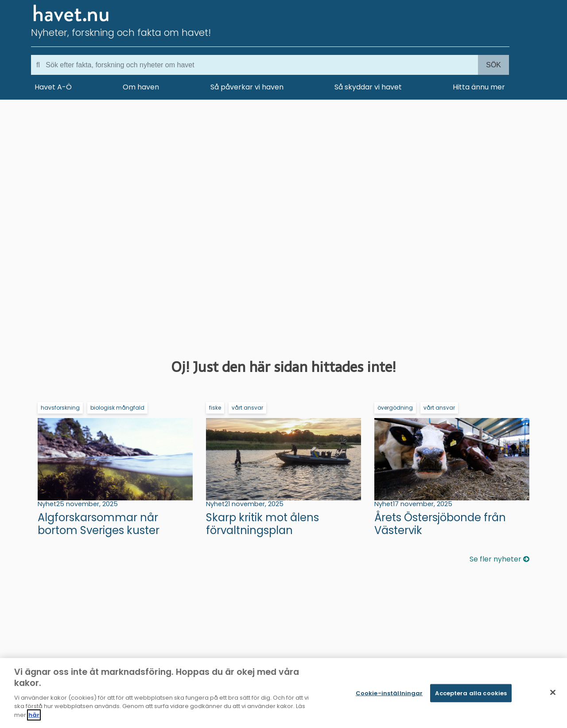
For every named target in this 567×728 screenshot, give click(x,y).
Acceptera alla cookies (471, 695)
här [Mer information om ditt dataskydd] (34, 717)
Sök (493, 65)
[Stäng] (553, 694)
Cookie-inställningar (389, 695)
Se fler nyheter (499, 559)
